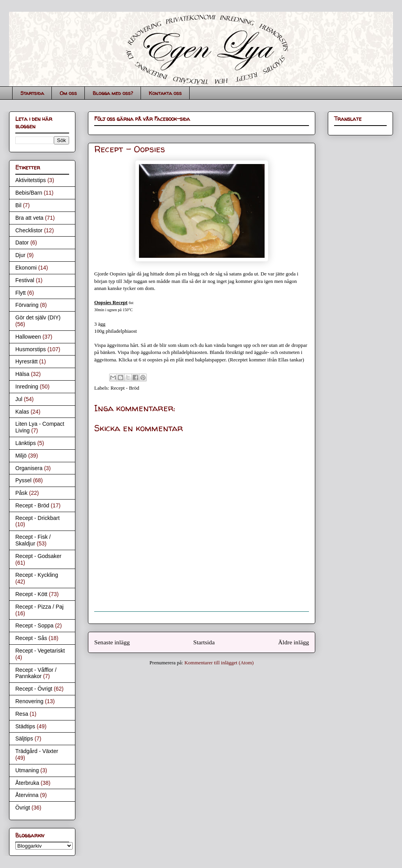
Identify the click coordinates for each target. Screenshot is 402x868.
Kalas (22, 412)
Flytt (20, 293)
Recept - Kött (31, 594)
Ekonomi (26, 268)
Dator (22, 243)
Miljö (21, 456)
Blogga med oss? (113, 93)
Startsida (32, 93)
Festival (25, 280)
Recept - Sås (31, 638)
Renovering (29, 701)
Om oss (68, 93)
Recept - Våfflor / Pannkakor (36, 673)
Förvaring (27, 305)
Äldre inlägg (294, 642)
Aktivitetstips (31, 180)
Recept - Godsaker (38, 556)
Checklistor (29, 230)
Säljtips (24, 739)
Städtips (25, 726)
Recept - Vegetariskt (40, 651)
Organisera (29, 468)
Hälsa (22, 374)
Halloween (28, 337)
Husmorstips (31, 349)
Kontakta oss (165, 93)
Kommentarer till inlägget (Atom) (219, 663)
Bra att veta (29, 218)
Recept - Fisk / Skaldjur (33, 540)
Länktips (26, 443)
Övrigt (23, 808)
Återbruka (27, 783)
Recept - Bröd (125, 388)
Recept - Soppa (34, 625)
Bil (18, 205)
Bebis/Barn (29, 193)
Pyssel (23, 480)
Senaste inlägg (112, 642)
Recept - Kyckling (37, 575)
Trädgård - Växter (37, 751)
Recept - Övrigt (34, 689)
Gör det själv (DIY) (38, 317)
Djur (20, 255)
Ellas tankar (291, 360)
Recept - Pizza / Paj (39, 607)
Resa (22, 714)
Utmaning (27, 770)
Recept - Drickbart (37, 518)
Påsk (21, 493)
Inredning (27, 387)
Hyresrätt (26, 361)
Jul (19, 399)
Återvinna (27, 795)
